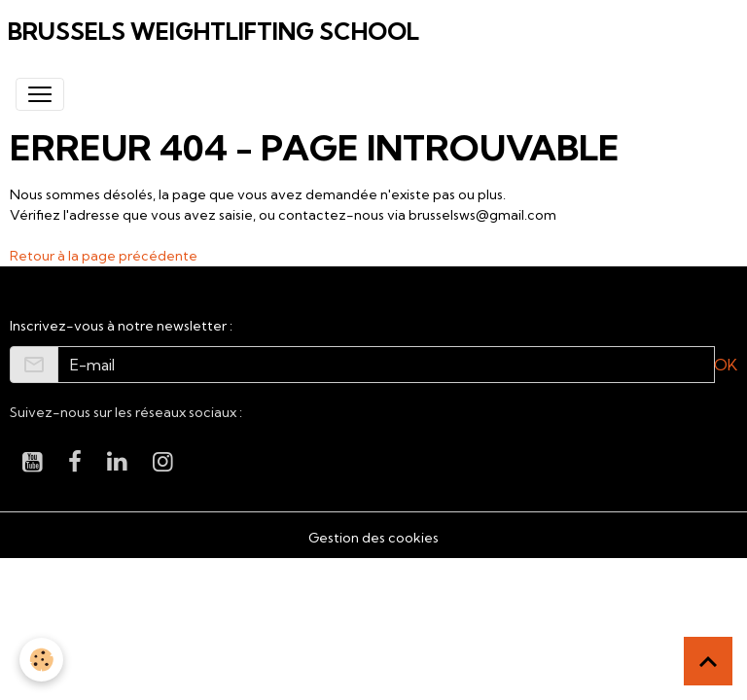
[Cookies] (41, 660)
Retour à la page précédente (104, 256)
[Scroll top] (708, 661)
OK (726, 365)
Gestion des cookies (373, 538)
